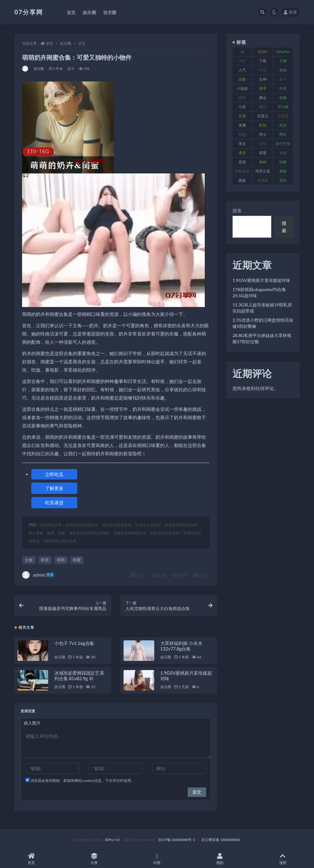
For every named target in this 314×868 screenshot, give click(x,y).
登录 (290, 12)
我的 (220, 859)
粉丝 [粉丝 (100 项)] (283, 125)
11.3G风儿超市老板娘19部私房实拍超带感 (262, 308)
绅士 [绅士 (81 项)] (263, 134)
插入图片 (32, 723)
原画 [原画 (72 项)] (283, 70)
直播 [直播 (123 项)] (242, 125)
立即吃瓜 (54, 474)
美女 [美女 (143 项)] (242, 144)
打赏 (138, 575)
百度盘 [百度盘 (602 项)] (283, 116)
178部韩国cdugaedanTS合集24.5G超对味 (259, 292)
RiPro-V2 (112, 840)
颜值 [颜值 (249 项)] (242, 180)
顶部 (283, 859)
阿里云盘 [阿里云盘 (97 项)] (263, 171)
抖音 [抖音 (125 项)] (283, 88)
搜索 (237, 210)
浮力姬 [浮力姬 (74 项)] (283, 107)
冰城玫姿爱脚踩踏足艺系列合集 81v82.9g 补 (79, 676)
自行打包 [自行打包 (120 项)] (283, 144)
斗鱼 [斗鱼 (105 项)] (242, 107)
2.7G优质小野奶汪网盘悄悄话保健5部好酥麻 (263, 323)
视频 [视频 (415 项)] (283, 153)
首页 (49, 43)
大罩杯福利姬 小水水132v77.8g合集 (181, 646)
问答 (157, 859)
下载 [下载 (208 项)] (263, 61)
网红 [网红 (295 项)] (283, 134)
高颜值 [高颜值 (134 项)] (263, 180)
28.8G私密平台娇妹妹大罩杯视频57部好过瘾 (262, 338)
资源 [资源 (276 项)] (242, 162)
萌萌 (61, 560)
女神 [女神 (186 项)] (263, 79)
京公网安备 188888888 (220, 840)
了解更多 (54, 488)
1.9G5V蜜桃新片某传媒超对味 (261, 280)
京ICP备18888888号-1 (177, 840)
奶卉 (45, 560)
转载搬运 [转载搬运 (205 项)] (242, 171)
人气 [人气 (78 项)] (242, 70)
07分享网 (29, 12)
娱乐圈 (66, 43)
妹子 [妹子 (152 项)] (283, 79)
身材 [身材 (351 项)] (263, 162)
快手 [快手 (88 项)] (263, 88)
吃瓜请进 (54, 502)
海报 (179, 575)
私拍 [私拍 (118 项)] (263, 125)
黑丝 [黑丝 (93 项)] (283, 180)
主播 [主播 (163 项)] (283, 61)
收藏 (159, 575)
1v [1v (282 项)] (242, 52)
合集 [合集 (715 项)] (242, 79)
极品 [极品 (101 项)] (263, 107)
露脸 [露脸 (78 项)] (283, 171)
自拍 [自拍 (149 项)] (263, 144)
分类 (94, 859)
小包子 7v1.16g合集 (74, 643)
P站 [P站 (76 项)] (242, 61)
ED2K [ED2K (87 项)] (263, 52)
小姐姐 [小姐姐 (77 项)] (242, 88)
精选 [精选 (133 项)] (242, 134)
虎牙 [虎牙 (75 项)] (242, 153)
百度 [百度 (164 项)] (242, 116)
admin (38, 575)
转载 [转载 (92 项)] (283, 162)
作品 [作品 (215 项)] (263, 70)
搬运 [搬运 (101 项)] (263, 98)
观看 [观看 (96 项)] (263, 153)
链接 (200, 575)
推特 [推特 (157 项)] (242, 98)
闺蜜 (77, 560)
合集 (29, 560)
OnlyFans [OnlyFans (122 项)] (283, 53)
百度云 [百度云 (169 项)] (263, 116)
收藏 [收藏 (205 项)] (283, 98)
